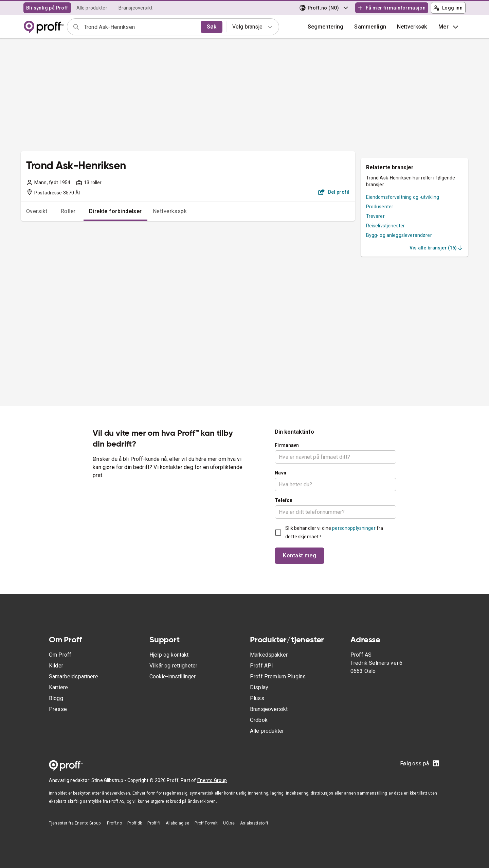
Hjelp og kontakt (169, 655)
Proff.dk (135, 823)
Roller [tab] (68, 211)
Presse (58, 709)
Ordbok (259, 720)
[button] (370, 27)
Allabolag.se (178, 823)
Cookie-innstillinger (173, 676)
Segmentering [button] (326, 27)
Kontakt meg (300, 555)
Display (259, 687)
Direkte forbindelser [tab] (115, 211)
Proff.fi (154, 823)
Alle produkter (92, 8)
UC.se (229, 823)
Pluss (257, 698)
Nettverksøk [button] (412, 27)
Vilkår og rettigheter (173, 666)
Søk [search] (212, 27)
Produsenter (380, 207)
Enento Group (212, 780)
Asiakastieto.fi (254, 823)
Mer (449, 27)
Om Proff (60, 655)
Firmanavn (287, 445)
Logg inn (448, 8)
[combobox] (140, 27)
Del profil (334, 192)
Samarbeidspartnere (74, 676)
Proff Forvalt (206, 823)
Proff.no (114, 823)
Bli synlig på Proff (47, 8)
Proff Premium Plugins (278, 676)
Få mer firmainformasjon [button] (392, 8)
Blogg (56, 698)
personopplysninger (354, 528)
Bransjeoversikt (135, 8)
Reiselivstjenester (386, 226)
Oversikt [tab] (37, 211)
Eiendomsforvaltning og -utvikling (403, 197)
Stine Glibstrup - (109, 780)
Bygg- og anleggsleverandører (399, 235)
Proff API (261, 666)
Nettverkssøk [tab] (170, 211)
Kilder (56, 666)
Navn (280, 473)
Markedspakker (269, 655)
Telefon (284, 500)
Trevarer (375, 216)
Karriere (58, 687)
